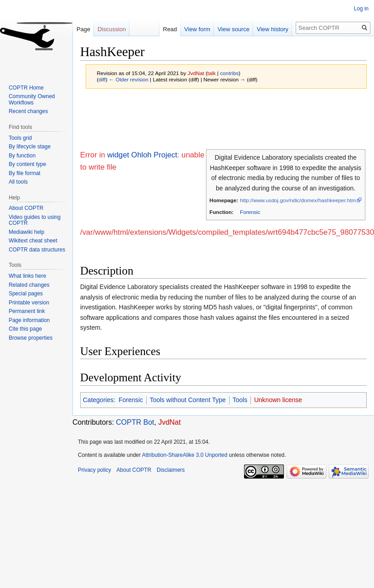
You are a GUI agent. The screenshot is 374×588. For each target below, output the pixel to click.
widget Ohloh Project (142, 155)
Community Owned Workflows (32, 100)
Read (161, 29)
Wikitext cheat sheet (33, 241)
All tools (18, 182)
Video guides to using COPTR (35, 220)
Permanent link (27, 311)
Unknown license (278, 400)
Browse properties (31, 338)
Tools (240, 400)
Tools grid (20, 138)
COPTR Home (26, 88)
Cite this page (25, 329)
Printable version (29, 303)
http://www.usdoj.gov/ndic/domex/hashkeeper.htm (298, 200)
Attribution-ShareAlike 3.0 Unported (185, 455)
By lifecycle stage (30, 147)
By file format (24, 173)
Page (83, 29)
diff (102, 79)
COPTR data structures (37, 250)
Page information (29, 320)
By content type (27, 164)
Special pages (26, 294)
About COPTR (26, 208)
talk (211, 73)
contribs (229, 73)
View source (225, 29)
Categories (98, 400)
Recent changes (28, 111)
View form (189, 29)
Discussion (112, 29)
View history (264, 29)
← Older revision (129, 79)
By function (22, 156)
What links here (27, 276)
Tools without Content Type (188, 400)
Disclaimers (171, 470)
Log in (361, 9)
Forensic (250, 212)
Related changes (29, 285)
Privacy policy (94, 470)
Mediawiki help (26, 232)
